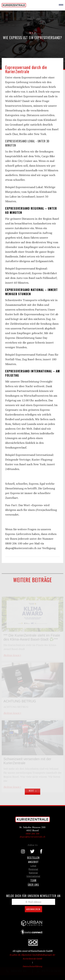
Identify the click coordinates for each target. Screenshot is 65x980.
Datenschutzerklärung (32, 966)
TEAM (33, 880)
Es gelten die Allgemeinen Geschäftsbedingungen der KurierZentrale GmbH (32, 957)
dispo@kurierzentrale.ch (33, 837)
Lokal (33, 866)
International (33, 876)
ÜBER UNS (33, 884)
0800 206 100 (33, 834)
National (33, 873)
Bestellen (33, 857)
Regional (33, 869)
